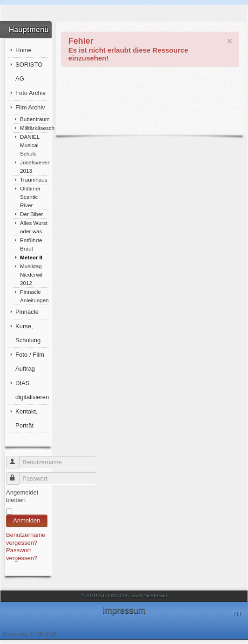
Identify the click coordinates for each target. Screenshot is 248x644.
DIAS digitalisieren (32, 390)
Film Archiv (30, 107)
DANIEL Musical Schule (30, 145)
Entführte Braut (31, 244)
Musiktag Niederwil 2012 (31, 275)
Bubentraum (35, 119)
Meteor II (31, 257)
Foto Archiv (30, 93)
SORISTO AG (29, 71)
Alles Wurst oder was (34, 227)
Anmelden (27, 520)
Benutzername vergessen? (26, 539)
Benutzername (17, 458)
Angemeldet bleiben (22, 496)
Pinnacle (27, 312)
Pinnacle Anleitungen (34, 296)
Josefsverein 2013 (35, 166)
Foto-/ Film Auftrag (30, 362)
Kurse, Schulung (28, 333)
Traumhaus (34, 180)
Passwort (17, 475)
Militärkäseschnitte (35, 128)
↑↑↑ (237, 613)
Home (23, 50)
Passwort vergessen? (22, 554)
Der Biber (31, 214)
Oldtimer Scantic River (30, 197)
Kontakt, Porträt (27, 418)
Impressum (124, 610)
